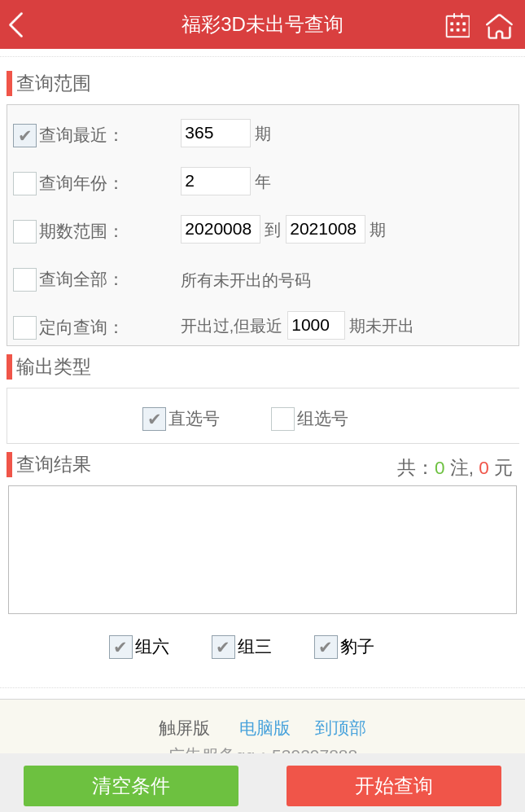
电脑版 (265, 728)
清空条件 (131, 786)
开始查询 (394, 786)
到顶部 (341, 728)
